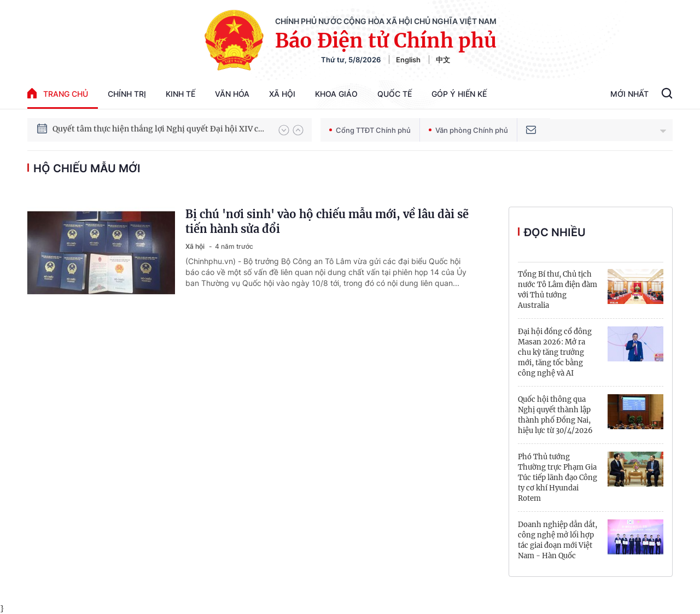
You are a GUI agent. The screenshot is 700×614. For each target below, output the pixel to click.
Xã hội (282, 94)
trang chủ (58, 93)
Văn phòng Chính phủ (468, 130)
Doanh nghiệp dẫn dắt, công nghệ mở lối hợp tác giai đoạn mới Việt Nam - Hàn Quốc (558, 540)
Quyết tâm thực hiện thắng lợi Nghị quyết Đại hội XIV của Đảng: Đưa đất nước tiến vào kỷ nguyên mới (160, 130)
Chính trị (127, 94)
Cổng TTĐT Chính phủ (370, 130)
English (408, 60)
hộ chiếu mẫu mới (87, 168)
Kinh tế (180, 94)
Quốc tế (395, 94)
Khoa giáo (336, 94)
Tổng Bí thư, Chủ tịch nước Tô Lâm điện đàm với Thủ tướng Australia (558, 290)
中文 (443, 60)
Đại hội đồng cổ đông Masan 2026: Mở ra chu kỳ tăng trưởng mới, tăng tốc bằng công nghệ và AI (555, 352)
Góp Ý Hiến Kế (459, 94)
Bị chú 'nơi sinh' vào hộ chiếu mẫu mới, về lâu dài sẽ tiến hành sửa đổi (327, 221)
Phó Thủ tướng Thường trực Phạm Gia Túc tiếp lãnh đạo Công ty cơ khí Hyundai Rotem (558, 478)
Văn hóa (232, 94)
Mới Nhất (629, 94)
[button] (284, 130)
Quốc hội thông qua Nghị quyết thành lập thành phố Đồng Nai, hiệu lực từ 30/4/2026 (555, 415)
